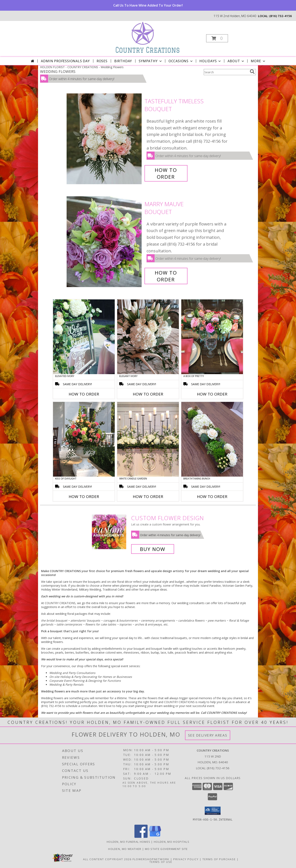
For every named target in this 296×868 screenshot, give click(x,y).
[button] (217, 38)
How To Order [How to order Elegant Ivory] (148, 394)
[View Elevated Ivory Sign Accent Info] (84, 337)
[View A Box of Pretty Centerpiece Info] (212, 337)
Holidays (210, 61)
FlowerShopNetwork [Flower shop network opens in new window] (151, 859)
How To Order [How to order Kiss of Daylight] (84, 497)
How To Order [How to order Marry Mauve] (166, 276)
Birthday (123, 61)
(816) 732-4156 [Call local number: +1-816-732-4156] (281, 16)
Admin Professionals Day (65, 61)
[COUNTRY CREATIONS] (148, 37)
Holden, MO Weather (125, 849)
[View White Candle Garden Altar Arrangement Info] (148, 439)
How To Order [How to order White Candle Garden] (148, 497)
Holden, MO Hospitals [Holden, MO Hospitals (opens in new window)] (172, 842)
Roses (102, 61)
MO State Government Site (166, 849)
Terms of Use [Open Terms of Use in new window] (161, 862)
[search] (252, 72)
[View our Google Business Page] (155, 836)
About (236, 61)
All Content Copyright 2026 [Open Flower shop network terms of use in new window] (107, 859)
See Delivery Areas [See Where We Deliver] (208, 735)
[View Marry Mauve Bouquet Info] (105, 242)
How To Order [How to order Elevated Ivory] (84, 394)
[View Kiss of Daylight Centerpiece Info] (84, 439)
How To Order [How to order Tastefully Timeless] (166, 173)
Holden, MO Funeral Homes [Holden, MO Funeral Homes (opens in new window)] (128, 842)
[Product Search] (226, 72)
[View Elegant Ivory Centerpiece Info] (148, 337)
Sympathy (151, 61)
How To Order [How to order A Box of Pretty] (212, 394)
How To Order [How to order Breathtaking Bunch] (212, 497)
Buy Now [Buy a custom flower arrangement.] (153, 549)
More (258, 61)
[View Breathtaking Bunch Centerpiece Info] (212, 439)
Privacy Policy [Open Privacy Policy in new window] (186, 859)
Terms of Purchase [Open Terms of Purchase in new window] (219, 859)
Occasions (181, 61)
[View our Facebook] (141, 836)
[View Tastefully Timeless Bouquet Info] (105, 139)
